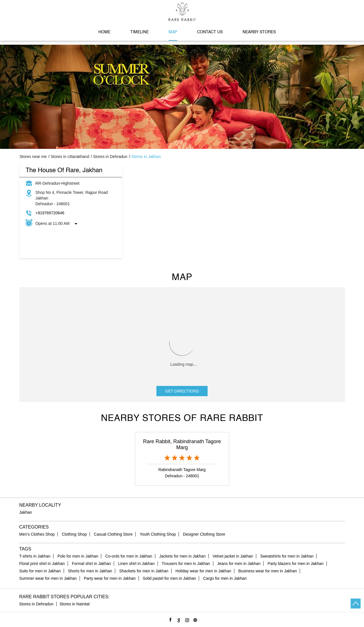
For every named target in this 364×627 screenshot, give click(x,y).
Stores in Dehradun (37, 604)
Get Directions (182, 391)
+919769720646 (50, 213)
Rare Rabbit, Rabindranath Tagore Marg (182, 444)
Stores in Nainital (75, 604)
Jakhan (26, 512)
